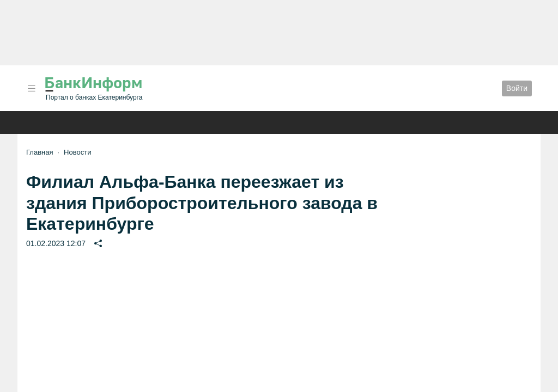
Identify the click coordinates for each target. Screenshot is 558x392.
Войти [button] (517, 88)
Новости (77, 152)
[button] (32, 88)
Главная (40, 152)
